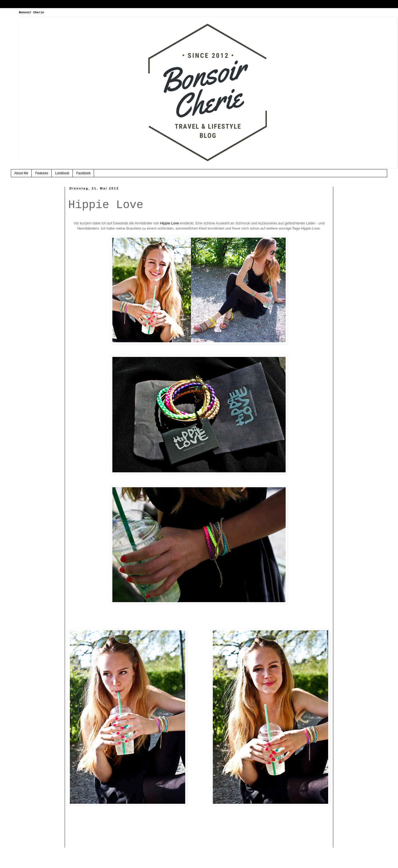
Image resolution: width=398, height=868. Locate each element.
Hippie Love (169, 223)
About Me (21, 173)
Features (42, 173)
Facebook (84, 173)
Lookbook (62, 173)
